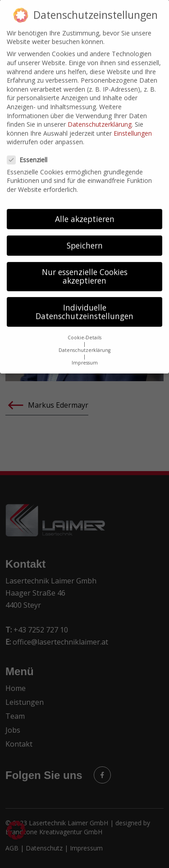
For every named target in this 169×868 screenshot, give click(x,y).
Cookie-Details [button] (84, 330)
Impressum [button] (85, 356)
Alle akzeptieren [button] (85, 212)
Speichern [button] (85, 238)
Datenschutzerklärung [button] (84, 343)
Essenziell (30, 153)
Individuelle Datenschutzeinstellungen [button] (84, 305)
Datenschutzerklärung (100, 117)
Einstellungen (133, 126)
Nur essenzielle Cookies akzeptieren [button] (85, 269)
